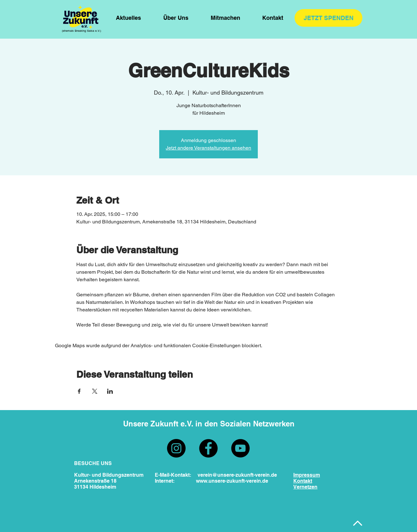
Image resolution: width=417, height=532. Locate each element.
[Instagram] (176, 448)
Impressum (307, 475)
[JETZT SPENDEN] (328, 18)
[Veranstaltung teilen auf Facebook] (79, 391)
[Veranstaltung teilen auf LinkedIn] (110, 391)
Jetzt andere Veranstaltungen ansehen (208, 148)
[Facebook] (208, 448)
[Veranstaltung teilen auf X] (95, 391)
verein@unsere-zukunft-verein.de (237, 475)
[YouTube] (240, 448)
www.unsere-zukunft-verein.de (232, 481)
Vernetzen (305, 487)
